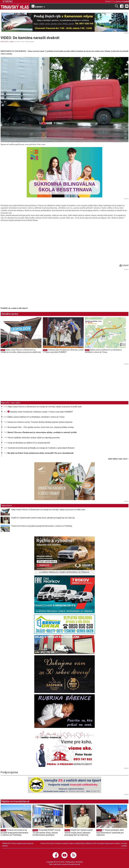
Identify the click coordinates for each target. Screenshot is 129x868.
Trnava (3, 830)
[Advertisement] (22, 288)
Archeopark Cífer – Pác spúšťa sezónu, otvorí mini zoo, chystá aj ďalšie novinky (41, 427)
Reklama (89, 843)
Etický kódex (80, 843)
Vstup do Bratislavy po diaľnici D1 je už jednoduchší (29, 443)
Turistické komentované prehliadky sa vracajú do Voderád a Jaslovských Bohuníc (41, 448)
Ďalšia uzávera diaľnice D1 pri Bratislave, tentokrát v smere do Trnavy (103, 351)
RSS (95, 843)
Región (12, 42)
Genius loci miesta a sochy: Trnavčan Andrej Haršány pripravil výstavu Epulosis (40, 422)
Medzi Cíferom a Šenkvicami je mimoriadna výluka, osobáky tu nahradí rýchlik (42, 432)
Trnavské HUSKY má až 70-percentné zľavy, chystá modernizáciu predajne (46, 832)
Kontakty (101, 843)
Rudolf (126, 1)
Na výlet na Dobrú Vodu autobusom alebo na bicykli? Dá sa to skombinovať (41, 453)
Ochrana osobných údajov (64, 843)
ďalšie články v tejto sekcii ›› (118, 459)
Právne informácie (47, 843)
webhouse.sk (75, 864)
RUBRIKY (38, 6)
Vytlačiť (124, 265)
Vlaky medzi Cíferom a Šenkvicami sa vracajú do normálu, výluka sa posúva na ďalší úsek (21, 351)
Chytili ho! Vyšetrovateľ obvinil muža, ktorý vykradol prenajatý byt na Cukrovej (43, 518)
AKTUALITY (5, 42)
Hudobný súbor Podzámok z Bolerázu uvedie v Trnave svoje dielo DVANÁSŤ (63, 351)
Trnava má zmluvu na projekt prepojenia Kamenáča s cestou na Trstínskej (42, 526)
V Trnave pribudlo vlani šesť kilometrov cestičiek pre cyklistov (110, 832)
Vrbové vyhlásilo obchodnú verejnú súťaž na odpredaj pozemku (34, 438)
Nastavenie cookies (112, 843)
